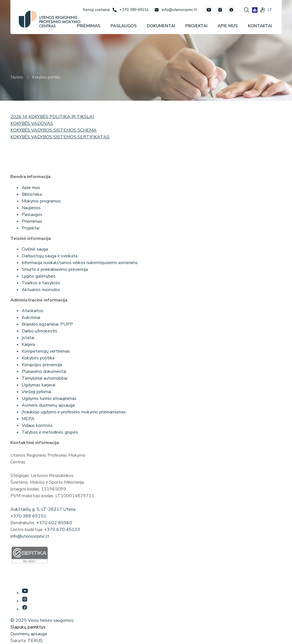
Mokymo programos (41, 201)
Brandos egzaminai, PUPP (47, 324)
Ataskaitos (33, 311)
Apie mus (31, 188)
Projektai (30, 228)
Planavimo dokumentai (44, 371)
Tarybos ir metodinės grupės (50, 432)
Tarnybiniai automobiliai (45, 378)
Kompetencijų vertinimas (46, 351)
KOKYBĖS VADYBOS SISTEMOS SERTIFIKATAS (60, 137)
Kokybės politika (38, 358)
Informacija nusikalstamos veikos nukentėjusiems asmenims (80, 263)
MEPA (28, 419)
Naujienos (31, 208)
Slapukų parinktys (28, 627)
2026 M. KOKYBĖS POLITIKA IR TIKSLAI (52, 117)
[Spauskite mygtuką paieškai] (247, 10)
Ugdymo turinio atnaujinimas (49, 398)
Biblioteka (32, 194)
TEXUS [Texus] (35, 641)
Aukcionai (31, 318)
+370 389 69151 (28, 516)
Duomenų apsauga (29, 634)
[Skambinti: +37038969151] (131, 10)
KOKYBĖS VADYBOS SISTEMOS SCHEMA (53, 130)
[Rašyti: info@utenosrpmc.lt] (176, 10)
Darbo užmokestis (39, 331)
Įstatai (28, 338)
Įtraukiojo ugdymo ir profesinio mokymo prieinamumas (74, 412)
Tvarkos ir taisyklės (41, 283)
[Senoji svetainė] (96, 10)
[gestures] (263, 10)
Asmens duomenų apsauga (48, 405)
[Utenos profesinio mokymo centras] (50, 19)
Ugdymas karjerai (38, 385)
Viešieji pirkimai (36, 392)
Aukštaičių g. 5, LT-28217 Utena (43, 509)
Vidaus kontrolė (37, 425)
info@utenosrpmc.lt (30, 536)
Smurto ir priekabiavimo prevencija (55, 269)
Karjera (28, 344)
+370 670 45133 (62, 530)
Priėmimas (32, 221)
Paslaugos (32, 215)
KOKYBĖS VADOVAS (32, 123)
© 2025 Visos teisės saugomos (42, 620)
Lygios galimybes (39, 276)
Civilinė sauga (35, 249)
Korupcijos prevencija (42, 365)
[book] (255, 10)
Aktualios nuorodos (41, 290)
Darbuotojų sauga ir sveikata (50, 256)
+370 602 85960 (54, 523)
